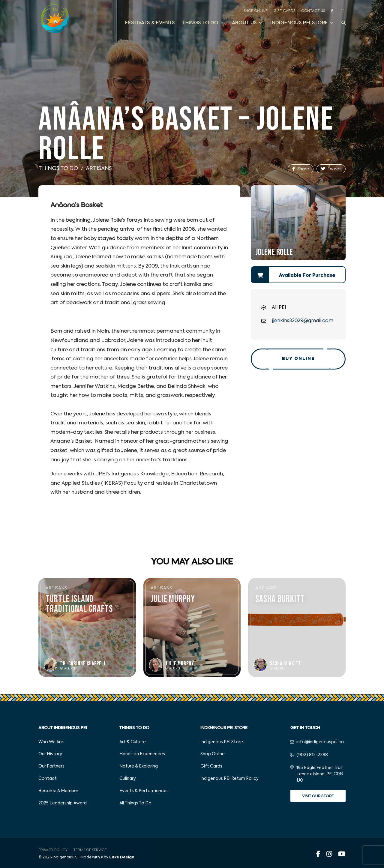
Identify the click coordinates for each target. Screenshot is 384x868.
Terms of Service (90, 850)
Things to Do (200, 23)
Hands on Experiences (142, 754)
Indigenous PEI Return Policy (229, 779)
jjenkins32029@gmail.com (303, 321)
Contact (48, 779)
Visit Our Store (318, 796)
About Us (244, 23)
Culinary (128, 779)
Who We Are (51, 742)
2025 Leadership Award (63, 803)
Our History (50, 754)
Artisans (99, 169)
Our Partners (51, 766)
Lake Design (122, 858)
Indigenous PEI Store (299, 23)
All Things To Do (135, 803)
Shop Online (256, 11)
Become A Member (58, 791)
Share (301, 169)
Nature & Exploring (139, 766)
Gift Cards (284, 11)
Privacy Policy (53, 850)
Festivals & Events (150, 23)
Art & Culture (133, 742)
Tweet (331, 169)
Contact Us (313, 11)
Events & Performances (144, 791)
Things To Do (58, 169)
